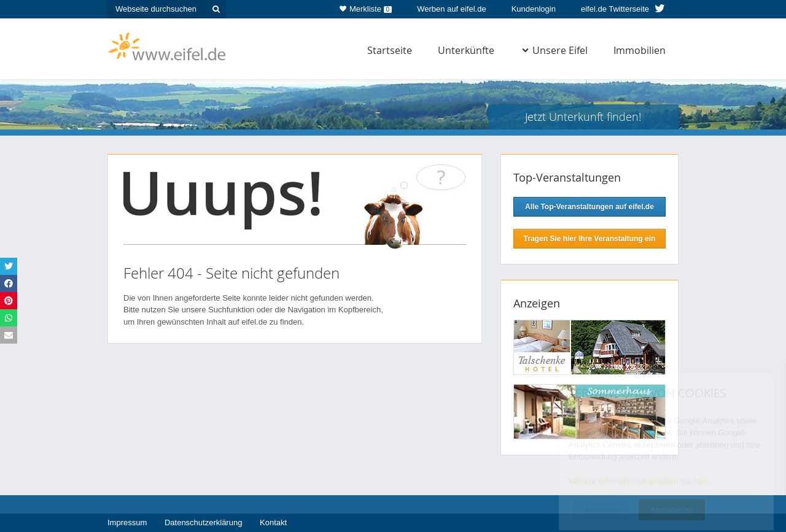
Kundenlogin (534, 9)
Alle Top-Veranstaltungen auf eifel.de (589, 207)
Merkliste (366, 7)
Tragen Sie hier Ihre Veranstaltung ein (590, 239)
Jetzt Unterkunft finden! (583, 117)
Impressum (127, 522)
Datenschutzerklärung (203, 522)
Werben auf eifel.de (452, 9)
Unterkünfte (466, 50)
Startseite (390, 50)
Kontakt (273, 522)
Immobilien (640, 50)
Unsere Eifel (555, 50)
